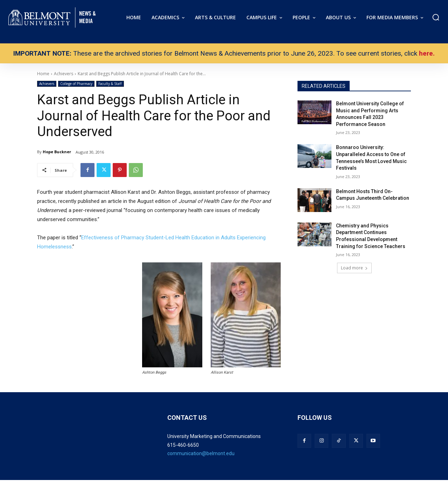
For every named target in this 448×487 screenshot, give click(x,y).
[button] (436, 17)
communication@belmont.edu (201, 453)
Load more (354, 268)
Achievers (47, 84)
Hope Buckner (57, 152)
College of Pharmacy (76, 84)
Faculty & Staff (110, 84)
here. (427, 53)
